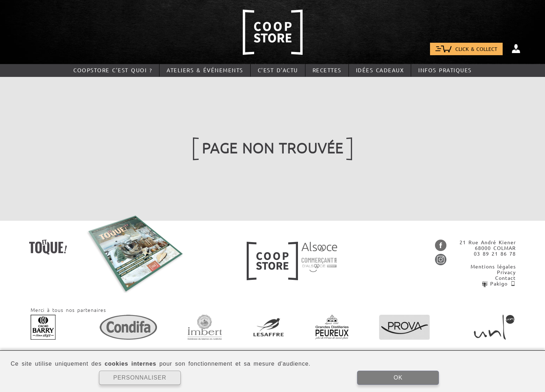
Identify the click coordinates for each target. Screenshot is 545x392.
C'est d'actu (278, 70)
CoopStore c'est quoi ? (113, 70)
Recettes (327, 70)
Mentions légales (493, 267)
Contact (505, 278)
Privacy (506, 272)
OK (398, 378)
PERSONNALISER (140, 378)
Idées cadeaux (380, 70)
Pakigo (499, 284)
